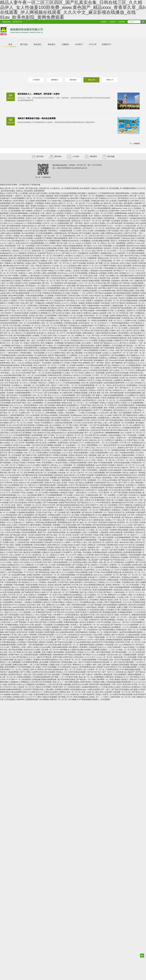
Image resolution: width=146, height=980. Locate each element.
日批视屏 (113, 530)
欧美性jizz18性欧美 (36, 537)
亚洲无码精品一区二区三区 (11, 669)
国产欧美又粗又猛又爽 (107, 430)
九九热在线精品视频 (79, 577)
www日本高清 (95, 296)
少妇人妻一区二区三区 (107, 400)
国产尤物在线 (125, 283)
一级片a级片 (133, 617)
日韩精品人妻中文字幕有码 (134, 335)
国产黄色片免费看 (117, 550)
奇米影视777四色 (34, 463)
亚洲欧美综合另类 (55, 375)
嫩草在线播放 (36, 525)
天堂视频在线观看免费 (131, 428)
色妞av (4, 565)
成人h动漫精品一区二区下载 (61, 425)
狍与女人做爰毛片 (130, 473)
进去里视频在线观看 (126, 405)
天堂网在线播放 (51, 577)
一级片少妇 (16, 510)
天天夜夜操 (22, 642)
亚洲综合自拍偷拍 (51, 692)
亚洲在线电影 (65, 415)
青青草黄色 (53, 231)
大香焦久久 (65, 590)
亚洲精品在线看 (92, 495)
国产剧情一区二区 (112, 301)
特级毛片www (28, 370)
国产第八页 (7, 326)
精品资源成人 (108, 478)
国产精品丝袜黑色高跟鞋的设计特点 (128, 236)
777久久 (89, 203)
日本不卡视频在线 (126, 505)
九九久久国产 (84, 355)
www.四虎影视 (137, 306)
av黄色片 (91, 293)
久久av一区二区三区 (105, 657)
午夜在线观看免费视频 (35, 296)
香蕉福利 (26, 460)
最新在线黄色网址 (88, 345)
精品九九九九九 (11, 612)
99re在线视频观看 (91, 350)
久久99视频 (129, 395)
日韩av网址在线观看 (123, 206)
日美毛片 (22, 410)
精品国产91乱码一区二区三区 (44, 637)
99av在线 (96, 507)
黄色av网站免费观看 (17, 218)
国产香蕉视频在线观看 (72, 400)
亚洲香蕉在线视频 (34, 291)
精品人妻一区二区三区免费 (117, 328)
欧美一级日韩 (22, 380)
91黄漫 (67, 363)
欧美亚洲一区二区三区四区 (21, 308)
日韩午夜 (33, 388)
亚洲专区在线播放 (129, 540)
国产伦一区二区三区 (35, 198)
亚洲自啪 (12, 258)
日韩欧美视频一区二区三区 (105, 637)
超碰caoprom (117, 208)
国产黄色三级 (94, 550)
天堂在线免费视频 (97, 498)
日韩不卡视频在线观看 (90, 306)
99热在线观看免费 (61, 562)
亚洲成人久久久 (55, 383)
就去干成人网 (76, 298)
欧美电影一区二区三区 (43, 256)
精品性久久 (136, 206)
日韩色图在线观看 (71, 323)
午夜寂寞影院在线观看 (47, 485)
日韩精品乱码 (74, 326)
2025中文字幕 (58, 560)
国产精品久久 (59, 607)
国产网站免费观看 (108, 620)
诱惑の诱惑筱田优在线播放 (107, 333)
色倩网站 (79, 335)
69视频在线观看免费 (114, 640)
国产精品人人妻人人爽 (103, 423)
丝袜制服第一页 (70, 465)
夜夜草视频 (55, 360)
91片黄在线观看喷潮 (103, 208)
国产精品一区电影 (139, 537)
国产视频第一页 (63, 216)
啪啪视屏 (50, 196)
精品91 (111, 600)
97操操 (53, 226)
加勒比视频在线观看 (81, 580)
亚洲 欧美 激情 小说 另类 (78, 296)
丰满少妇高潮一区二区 (134, 226)
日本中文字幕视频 (74, 268)
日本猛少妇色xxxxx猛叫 (71, 545)
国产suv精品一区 (50, 345)
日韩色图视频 (100, 231)
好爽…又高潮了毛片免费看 (104, 276)
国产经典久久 (17, 345)
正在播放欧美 (35, 213)
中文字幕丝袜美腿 (28, 398)
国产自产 (38, 390)
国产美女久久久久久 (105, 236)
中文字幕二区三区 (19, 306)
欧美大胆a (75, 345)
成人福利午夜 (106, 203)
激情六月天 (73, 238)
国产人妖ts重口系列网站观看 (18, 330)
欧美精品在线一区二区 (136, 303)
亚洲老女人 (23, 273)
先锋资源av (101, 328)
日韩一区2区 (117, 684)
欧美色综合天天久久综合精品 (15, 605)
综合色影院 (106, 303)
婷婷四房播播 (41, 201)
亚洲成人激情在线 (113, 585)
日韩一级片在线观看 (47, 405)
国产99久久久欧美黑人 (129, 343)
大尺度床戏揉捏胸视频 (71, 383)
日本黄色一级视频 (138, 231)
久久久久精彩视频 (131, 627)
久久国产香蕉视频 (40, 308)
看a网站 (96, 203)
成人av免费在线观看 (36, 483)
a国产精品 (18, 256)
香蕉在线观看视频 (91, 358)
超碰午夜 (110, 542)
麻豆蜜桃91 (129, 203)
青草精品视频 (26, 353)
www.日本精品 (75, 281)
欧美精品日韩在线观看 (100, 370)
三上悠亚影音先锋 (22, 542)
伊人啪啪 (67, 293)
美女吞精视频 (29, 473)
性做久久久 (46, 286)
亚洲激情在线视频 (49, 430)
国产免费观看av (113, 567)
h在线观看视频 (47, 298)
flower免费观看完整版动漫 (116, 338)
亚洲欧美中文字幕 (121, 340)
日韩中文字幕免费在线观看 (40, 420)
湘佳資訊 (37, 44)
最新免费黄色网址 (123, 193)
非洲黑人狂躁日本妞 (57, 306)
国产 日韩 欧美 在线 (64, 228)
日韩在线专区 (24, 525)
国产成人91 (82, 318)
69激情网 (138, 203)
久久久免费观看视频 (136, 403)
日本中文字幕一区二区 (130, 211)
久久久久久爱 (111, 498)
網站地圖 (108, 156)
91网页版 (63, 198)
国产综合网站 (43, 193)
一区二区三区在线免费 (109, 443)
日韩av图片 (18, 326)
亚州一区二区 (82, 236)
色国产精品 (29, 278)
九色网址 (22, 413)
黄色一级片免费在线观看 (136, 248)
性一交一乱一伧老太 (104, 385)
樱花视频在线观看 (133, 360)
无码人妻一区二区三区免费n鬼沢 (55, 326)
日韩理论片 (131, 243)
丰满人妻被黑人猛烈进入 (119, 679)
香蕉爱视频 (106, 281)
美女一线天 (31, 340)
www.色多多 (105, 625)
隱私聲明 (91, 156)
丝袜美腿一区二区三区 (61, 340)
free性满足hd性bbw (33, 590)
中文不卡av (47, 460)
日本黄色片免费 (72, 677)
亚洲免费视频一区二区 (19, 321)
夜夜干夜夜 (50, 428)
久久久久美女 (67, 453)
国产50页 (41, 321)
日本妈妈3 (112, 465)
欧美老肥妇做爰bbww (50, 660)
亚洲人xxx (116, 622)
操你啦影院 (26, 679)
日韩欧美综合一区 (136, 216)
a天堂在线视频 (50, 211)
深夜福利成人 (6, 251)
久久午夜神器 (57, 246)
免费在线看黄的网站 (36, 627)
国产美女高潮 (87, 535)
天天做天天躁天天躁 (49, 335)
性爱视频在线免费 (86, 226)
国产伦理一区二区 (7, 333)
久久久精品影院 (119, 253)
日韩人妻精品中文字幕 (42, 433)
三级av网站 (49, 689)
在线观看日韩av (10, 600)
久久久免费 (39, 565)
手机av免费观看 (17, 298)
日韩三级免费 (38, 674)
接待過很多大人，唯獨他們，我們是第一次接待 (39, 94)
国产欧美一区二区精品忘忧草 (48, 440)
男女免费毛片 (59, 256)
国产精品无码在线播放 (45, 398)
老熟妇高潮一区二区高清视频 (43, 251)
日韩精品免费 (14, 637)
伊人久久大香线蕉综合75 (56, 301)
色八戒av (95, 692)
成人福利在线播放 (74, 532)
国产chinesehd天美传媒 (79, 261)
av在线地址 (75, 311)
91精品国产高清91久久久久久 (50, 253)
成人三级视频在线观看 (128, 655)
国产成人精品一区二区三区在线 (59, 535)
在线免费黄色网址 (31, 348)
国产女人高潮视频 (16, 453)
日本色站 (28, 298)
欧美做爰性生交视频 (73, 343)
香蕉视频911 (101, 196)
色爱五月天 (33, 485)
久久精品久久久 (16, 577)
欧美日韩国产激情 (19, 403)
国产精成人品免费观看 (84, 483)
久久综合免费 (72, 520)
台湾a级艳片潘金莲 (9, 517)
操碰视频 (21, 248)
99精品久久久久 (72, 602)
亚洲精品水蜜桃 (37, 368)
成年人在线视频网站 (35, 403)
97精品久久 (134, 600)
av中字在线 (9, 383)
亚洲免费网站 (9, 602)
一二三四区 (80, 413)
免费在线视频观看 (60, 238)
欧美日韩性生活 (54, 545)
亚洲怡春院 (27, 428)
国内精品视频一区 (108, 261)
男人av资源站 (112, 201)
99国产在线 (117, 368)
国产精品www (82, 286)
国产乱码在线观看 (123, 398)
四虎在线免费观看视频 (19, 213)
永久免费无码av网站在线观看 (80, 650)
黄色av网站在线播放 (17, 296)
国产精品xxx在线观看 (104, 293)
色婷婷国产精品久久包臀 (104, 206)
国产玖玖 (90, 278)
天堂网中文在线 (130, 321)
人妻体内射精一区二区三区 (124, 592)
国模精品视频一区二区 (122, 306)
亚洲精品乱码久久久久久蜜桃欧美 (13, 253)
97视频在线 (68, 276)
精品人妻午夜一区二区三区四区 (104, 251)
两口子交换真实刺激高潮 (56, 278)
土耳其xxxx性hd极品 (109, 480)
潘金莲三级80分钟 (43, 266)
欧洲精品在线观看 (90, 291)
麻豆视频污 (83, 193)
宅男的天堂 (35, 343)
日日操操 (84, 338)
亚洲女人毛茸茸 (102, 694)
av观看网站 (52, 443)
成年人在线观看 (106, 692)
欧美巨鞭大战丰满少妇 (67, 378)
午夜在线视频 (109, 268)
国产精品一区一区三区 (9, 413)
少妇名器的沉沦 (90, 582)
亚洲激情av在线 (121, 216)
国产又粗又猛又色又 (78, 530)
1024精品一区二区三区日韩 (14, 443)
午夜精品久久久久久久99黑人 (104, 438)
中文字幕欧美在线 (73, 510)
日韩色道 (89, 288)
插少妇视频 (44, 662)
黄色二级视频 (31, 206)
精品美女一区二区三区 (22, 251)
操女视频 (134, 689)
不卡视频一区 (64, 365)
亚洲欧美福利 (63, 443)
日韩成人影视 (17, 438)
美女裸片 (76, 535)
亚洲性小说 (121, 438)
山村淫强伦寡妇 (122, 408)
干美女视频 (59, 540)
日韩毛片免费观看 (108, 398)
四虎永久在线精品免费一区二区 (15, 420)
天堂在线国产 (6, 470)
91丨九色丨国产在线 (91, 335)
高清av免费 (103, 490)
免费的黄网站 (105, 510)
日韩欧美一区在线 (17, 520)
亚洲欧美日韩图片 (71, 620)
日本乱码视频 (141, 567)
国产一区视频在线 (37, 303)
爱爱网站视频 (14, 208)
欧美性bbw (137, 266)
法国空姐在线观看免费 (33, 345)
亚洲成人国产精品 (36, 316)
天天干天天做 (36, 293)
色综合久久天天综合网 (68, 318)
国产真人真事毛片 (122, 468)
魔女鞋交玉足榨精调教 (17, 448)
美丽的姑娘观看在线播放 (10, 365)
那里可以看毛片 (82, 612)
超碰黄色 (119, 440)
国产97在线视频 (80, 263)
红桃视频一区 (22, 640)
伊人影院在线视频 (17, 206)
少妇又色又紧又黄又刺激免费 (36, 231)
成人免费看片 (90, 597)
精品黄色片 (93, 193)
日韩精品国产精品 (98, 201)
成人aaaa (142, 258)
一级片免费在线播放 (135, 438)
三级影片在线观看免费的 (99, 453)
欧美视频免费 (28, 545)
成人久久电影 (51, 565)
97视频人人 (53, 318)
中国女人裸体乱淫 (88, 545)
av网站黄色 (139, 517)
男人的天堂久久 (115, 428)
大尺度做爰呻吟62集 (107, 193)
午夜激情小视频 (99, 682)
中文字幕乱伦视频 (69, 525)
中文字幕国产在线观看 (107, 266)
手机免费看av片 (47, 423)
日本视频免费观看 (53, 288)
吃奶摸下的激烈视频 (75, 597)
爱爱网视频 (5, 405)
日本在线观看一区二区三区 (19, 478)
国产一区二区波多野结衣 (101, 355)
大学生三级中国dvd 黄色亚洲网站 (91, 238)
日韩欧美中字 (141, 515)
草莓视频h (57, 525)
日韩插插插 (73, 410)
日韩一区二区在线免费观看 (30, 323)
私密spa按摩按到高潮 (19, 692)
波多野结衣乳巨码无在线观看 (117, 373)
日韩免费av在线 (128, 582)
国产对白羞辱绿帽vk (102, 425)
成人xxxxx (101, 338)
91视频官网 (92, 258)
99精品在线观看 (11, 498)
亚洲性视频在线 (69, 236)
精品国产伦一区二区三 (125, 348)
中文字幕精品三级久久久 (67, 430)
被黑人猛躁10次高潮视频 (11, 233)
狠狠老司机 (5, 316)
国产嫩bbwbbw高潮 (30, 475)
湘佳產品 (52, 44)
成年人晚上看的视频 (75, 353)
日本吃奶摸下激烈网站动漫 (67, 226)
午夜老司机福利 (61, 296)
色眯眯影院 (66, 388)
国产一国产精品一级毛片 (80, 223)
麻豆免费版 (56, 420)
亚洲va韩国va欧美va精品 (13, 468)
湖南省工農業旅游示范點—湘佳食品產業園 (37, 118)
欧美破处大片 (125, 273)
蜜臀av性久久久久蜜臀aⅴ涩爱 (120, 595)
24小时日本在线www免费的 (111, 335)
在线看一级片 (113, 388)
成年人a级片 (125, 231)
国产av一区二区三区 (18, 423)
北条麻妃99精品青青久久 (91, 687)
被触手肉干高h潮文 (89, 537)
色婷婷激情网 (10, 246)
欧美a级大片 (42, 333)
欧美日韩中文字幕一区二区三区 (43, 258)
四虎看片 (90, 301)
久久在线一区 (57, 266)
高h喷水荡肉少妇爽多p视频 (46, 248)
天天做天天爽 (33, 622)
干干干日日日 (130, 370)
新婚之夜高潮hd (76, 582)
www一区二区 (29, 453)
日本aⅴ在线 (115, 350)
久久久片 (135, 380)
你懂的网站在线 (61, 233)
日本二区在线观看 (130, 435)
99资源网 (33, 635)
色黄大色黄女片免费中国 (81, 313)
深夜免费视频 (51, 413)
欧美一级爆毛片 (95, 216)
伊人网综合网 (121, 268)
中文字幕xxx (132, 268)
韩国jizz (53, 370)
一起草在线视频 (39, 353)
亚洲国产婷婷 (14, 655)
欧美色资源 (41, 288)
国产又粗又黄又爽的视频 (34, 577)
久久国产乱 (93, 493)
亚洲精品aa (116, 510)
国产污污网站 (26, 672)
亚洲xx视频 (71, 286)
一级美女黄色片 (122, 218)
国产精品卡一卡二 (20, 570)
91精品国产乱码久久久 (26, 221)
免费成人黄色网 (63, 311)
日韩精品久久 (12, 547)
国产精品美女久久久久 (110, 343)
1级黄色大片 (41, 221)
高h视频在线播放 (19, 340)
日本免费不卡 (68, 552)
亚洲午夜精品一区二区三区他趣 (71, 316)
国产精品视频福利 (85, 410)
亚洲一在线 (108, 587)
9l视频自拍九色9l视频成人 (73, 595)
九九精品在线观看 (64, 211)
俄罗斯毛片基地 (38, 470)
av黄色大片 (89, 500)
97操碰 (16, 408)
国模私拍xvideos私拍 (114, 233)
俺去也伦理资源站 (50, 390)
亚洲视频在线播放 (56, 348)
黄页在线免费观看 (29, 532)
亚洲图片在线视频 (60, 455)
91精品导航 (141, 311)
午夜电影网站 (57, 450)
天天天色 (14, 273)
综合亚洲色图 (56, 552)
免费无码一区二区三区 (75, 435)
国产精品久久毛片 (70, 253)
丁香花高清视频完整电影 (120, 323)
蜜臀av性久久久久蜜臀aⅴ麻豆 (58, 470)
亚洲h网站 (100, 645)
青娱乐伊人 (43, 383)
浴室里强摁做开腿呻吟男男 (114, 383)
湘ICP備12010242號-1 (60, 165)
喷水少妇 (14, 503)
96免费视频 (47, 525)
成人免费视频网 (125, 413)
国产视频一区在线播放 (112, 221)
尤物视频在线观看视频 (109, 286)
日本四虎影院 (10, 699)
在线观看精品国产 (79, 468)
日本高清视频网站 (18, 198)
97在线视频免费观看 (54, 495)
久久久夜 (130, 383)
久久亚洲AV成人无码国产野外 (73, 208)
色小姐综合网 (73, 198)
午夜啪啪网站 (107, 410)
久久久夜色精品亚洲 (9, 515)
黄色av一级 (106, 243)
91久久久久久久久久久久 (107, 448)
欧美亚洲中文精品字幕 (59, 291)
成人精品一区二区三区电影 (35, 196)
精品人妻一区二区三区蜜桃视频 (66, 592)
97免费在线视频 (64, 345)
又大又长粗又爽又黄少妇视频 (120, 490)
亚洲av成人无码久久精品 (121, 263)
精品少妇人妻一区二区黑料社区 (105, 405)
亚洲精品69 (56, 580)
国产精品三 (139, 410)
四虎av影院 (52, 582)
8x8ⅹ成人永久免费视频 (48, 478)
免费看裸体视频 (121, 213)
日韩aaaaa (125, 238)
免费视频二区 (24, 338)
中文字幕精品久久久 (103, 326)
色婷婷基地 (59, 475)
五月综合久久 (103, 323)
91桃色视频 (107, 246)
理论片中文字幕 (49, 505)
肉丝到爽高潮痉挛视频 (13, 375)
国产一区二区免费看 (107, 495)
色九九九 (35, 338)
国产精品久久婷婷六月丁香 (42, 592)
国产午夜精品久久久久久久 (106, 198)
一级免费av (15, 480)
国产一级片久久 (109, 672)
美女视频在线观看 (130, 667)
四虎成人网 (48, 468)
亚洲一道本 (41, 605)
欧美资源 (70, 488)
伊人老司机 (77, 507)
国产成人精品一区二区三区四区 (67, 338)
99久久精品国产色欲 (103, 278)
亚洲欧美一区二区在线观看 (130, 358)
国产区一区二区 (89, 328)
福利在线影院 (131, 507)
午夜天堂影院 (100, 640)
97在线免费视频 (81, 273)
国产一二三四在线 (104, 547)
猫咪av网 (67, 585)
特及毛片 (91, 380)
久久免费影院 (72, 355)
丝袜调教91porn (79, 490)
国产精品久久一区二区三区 (80, 251)
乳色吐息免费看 (63, 370)
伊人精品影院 (82, 390)
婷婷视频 (64, 650)
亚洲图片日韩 (14, 303)
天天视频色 (120, 500)
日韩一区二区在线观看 (108, 505)
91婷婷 (51, 550)
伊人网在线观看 (22, 388)
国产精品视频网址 (119, 355)
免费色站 (62, 368)
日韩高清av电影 (74, 687)
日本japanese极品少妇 (24, 390)
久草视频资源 (6, 540)
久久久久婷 (127, 602)
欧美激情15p (96, 662)
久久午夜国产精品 (55, 201)
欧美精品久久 (43, 206)
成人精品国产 (94, 560)
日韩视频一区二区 (96, 632)
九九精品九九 (79, 256)
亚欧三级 (83, 592)
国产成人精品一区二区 (53, 236)
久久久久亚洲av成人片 (17, 223)
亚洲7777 (97, 410)
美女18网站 (93, 562)
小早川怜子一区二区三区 (92, 221)
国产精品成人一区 (33, 286)
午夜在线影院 (103, 660)
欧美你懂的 (94, 253)
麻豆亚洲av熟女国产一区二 (52, 620)
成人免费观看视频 (37, 458)
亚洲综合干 (39, 211)
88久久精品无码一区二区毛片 (46, 365)
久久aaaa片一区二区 (66, 335)
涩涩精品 (142, 321)
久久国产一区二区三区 (101, 375)
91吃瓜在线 (79, 657)
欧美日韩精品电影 (17, 286)
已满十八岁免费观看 (90, 532)
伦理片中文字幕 (130, 233)
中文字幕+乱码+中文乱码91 (64, 612)
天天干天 (46, 291)
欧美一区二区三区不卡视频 (72, 555)
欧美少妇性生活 (22, 243)
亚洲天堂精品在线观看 (12, 592)
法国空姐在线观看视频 (9, 323)
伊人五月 (33, 321)
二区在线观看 (105, 699)
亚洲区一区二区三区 (119, 617)
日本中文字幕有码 (43, 246)
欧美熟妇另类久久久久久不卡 (25, 527)
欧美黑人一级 (77, 625)
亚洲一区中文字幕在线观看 (110, 517)
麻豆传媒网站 (59, 652)
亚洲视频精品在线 (48, 228)
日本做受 (138, 383)
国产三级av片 (88, 674)
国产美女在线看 (136, 570)
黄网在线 (22, 291)
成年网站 (123, 326)
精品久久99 (19, 562)
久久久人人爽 (61, 498)
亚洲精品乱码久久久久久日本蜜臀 (76, 201)
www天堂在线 (86, 635)
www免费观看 (13, 485)
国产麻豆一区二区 (87, 196)
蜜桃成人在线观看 (19, 597)
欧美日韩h (32, 605)
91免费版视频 (137, 286)
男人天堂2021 (18, 490)
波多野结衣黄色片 (90, 400)
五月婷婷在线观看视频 (46, 311)
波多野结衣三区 (99, 542)
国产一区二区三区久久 (31, 228)
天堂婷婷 (10, 393)
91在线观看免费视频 (15, 231)
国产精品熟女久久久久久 (128, 198)
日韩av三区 (5, 286)
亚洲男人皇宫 (115, 330)
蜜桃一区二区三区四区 (99, 298)
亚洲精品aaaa (77, 415)
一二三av (8, 268)
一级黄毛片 (18, 196)
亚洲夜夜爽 (98, 512)
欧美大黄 (22, 498)
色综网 (43, 350)
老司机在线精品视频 (83, 213)
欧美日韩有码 (36, 560)
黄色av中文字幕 (62, 547)
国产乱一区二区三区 (138, 468)
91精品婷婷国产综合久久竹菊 (106, 483)
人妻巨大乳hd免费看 (42, 418)
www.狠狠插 (44, 699)
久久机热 (142, 667)
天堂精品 (135, 193)
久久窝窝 (10, 283)
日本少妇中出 (52, 350)
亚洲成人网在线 (51, 203)
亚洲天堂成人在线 (14, 216)
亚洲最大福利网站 (77, 365)
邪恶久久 (114, 241)
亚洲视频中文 (58, 363)
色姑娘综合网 (58, 669)
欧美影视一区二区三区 (32, 326)
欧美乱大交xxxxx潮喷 (22, 445)
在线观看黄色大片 (58, 286)
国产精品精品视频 (73, 306)
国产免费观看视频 (95, 318)
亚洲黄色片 (69, 213)
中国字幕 (142, 375)
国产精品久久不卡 (77, 443)
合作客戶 (79, 44)
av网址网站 (116, 418)
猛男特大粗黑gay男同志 (92, 308)
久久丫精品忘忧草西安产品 (37, 241)
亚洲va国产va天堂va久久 (54, 542)
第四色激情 (95, 485)
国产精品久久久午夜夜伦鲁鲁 (61, 328)
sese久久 (86, 370)
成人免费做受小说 (84, 408)
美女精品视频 (55, 453)
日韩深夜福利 (86, 218)
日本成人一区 (78, 211)
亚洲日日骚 (57, 657)
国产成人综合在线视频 (24, 238)
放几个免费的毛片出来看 (46, 216)
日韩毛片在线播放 (35, 503)
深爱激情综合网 (6, 256)
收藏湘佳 (104, 22)
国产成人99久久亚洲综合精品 (49, 388)
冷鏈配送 (65, 44)
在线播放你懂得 (55, 241)
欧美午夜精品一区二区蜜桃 (24, 201)
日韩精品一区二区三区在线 (57, 218)
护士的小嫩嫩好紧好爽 (26, 440)
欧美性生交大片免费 (32, 650)
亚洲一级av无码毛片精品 (130, 256)
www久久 (79, 243)
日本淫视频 (47, 687)
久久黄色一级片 (56, 600)
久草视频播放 (85, 241)
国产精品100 (87, 512)
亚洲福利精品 (57, 293)
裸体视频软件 (99, 360)
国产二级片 (75, 196)
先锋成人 (69, 271)
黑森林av (9, 263)
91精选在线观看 (78, 388)
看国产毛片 (42, 532)
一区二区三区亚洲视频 (127, 251)
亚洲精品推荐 (40, 278)
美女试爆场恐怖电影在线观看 (88, 348)
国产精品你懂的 (71, 283)
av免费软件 (118, 380)
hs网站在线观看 (94, 689)
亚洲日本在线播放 (35, 223)
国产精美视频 (5, 463)
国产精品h (43, 622)
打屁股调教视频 (132, 296)
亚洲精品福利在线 (77, 248)
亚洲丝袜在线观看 (22, 313)
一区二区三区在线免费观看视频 (132, 278)
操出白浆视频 (139, 298)
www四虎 (10, 350)
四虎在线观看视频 (46, 475)
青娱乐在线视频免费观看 (73, 246)
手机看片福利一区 (59, 687)
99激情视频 (139, 458)
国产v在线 (16, 203)
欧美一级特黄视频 (59, 460)
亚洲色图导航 (110, 218)
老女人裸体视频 (27, 236)
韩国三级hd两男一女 (100, 428)
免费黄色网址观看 (71, 622)
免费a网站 (98, 674)
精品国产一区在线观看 (42, 363)
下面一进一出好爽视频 (26, 246)
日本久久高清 (62, 258)
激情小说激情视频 (50, 273)
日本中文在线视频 (104, 622)
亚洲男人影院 (113, 273)
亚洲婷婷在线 (55, 662)
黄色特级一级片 (128, 281)
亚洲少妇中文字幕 (27, 625)
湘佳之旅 (91, 80)
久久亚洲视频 (54, 517)
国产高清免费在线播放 (115, 420)
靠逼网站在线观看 (93, 303)
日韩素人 (61, 413)
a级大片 (12, 243)
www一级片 (114, 453)
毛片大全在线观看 (33, 415)
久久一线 (10, 343)
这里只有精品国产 (76, 350)
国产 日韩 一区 (136, 353)
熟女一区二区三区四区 (74, 669)
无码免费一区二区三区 (86, 458)
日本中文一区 (48, 223)
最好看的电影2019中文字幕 (14, 266)
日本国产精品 (86, 405)
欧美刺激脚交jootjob (88, 667)
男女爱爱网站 (48, 463)
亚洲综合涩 (76, 221)
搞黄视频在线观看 (119, 450)
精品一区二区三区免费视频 (52, 323)
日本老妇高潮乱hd (132, 261)
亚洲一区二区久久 (116, 321)
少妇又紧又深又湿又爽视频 (21, 433)
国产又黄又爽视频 (19, 400)
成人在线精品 (58, 213)
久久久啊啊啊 (51, 243)
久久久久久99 (61, 635)
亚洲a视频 (134, 408)
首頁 (10, 44)
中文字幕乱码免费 (40, 318)
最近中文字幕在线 (102, 555)
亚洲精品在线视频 (106, 340)
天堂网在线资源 (112, 669)
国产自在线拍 (12, 395)
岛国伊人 (69, 542)
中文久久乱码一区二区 (77, 258)
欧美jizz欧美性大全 (30, 226)
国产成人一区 (48, 283)
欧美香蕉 (62, 478)
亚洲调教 (37, 652)
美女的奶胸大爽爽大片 (10, 378)
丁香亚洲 (96, 343)
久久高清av (97, 478)
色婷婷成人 (78, 228)
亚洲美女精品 (138, 565)
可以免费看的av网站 (88, 602)
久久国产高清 (22, 488)
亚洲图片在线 (9, 542)
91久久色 (48, 645)
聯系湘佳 (55, 156)
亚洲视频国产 (67, 358)
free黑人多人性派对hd (129, 378)
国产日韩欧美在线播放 (29, 408)
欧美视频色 (30, 248)
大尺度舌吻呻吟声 (51, 198)
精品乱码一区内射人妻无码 (115, 248)
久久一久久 (22, 495)
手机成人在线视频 (126, 298)
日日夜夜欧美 (136, 368)
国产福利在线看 (86, 360)
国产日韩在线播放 (52, 393)
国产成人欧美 (41, 443)
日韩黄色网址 (33, 306)
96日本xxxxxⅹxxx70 (66, 273)
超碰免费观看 (14, 672)
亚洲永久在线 (31, 218)
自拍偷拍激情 (63, 485)
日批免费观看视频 (37, 243)
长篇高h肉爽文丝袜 (102, 617)
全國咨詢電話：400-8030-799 (11, 22)
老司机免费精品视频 (133, 393)
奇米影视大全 (71, 458)
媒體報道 (55, 80)
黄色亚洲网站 (124, 333)
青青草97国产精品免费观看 (121, 308)
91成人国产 (25, 303)
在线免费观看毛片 (46, 338)
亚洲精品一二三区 (79, 293)
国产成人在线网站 (100, 435)
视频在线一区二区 (41, 378)
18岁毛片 (92, 236)
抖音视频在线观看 (113, 238)
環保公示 (110, 80)
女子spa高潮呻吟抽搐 (107, 291)
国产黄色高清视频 (74, 333)
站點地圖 (122, 22)
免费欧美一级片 (47, 261)
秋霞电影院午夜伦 (52, 321)
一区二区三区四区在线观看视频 (50, 373)
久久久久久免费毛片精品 (56, 353)
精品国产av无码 (22, 283)
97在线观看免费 (25, 395)
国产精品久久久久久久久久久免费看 (43, 640)
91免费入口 (104, 350)
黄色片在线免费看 (62, 196)
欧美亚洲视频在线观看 (112, 318)
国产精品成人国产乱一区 (58, 308)
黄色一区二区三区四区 (22, 470)
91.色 (9, 425)
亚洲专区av (68, 375)
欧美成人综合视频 (81, 271)
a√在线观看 (136, 590)
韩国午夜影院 (86, 682)
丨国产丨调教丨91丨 (82, 428)
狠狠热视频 (20, 610)
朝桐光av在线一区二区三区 (109, 258)
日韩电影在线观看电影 (94, 248)
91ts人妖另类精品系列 (16, 241)
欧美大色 (43, 585)
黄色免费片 (70, 413)
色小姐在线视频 (28, 233)
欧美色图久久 (39, 428)
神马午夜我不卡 (7, 313)
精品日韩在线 (55, 206)
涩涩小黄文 (48, 562)
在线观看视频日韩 (88, 515)
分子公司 (93, 44)
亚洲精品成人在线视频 (98, 273)
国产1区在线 (141, 562)
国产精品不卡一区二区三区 (94, 228)
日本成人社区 (79, 495)
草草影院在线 (135, 557)
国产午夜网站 (14, 276)
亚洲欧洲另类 (122, 630)
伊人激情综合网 (30, 333)
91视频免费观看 (90, 540)
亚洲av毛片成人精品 (53, 483)
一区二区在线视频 (91, 403)
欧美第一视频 (63, 248)
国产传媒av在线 (62, 251)
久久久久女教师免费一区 (132, 625)
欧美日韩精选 (26, 637)
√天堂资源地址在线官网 (74, 540)
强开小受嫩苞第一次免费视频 (32, 203)
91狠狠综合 (120, 485)
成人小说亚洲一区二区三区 (132, 433)
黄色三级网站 (98, 218)
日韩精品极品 (80, 557)
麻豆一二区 (16, 363)
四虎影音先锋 (40, 535)
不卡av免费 (63, 350)
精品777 (69, 478)
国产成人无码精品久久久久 (115, 365)
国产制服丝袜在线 (130, 415)
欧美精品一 (20, 602)
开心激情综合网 (41, 355)
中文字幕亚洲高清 (104, 503)
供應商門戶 (106, 44)
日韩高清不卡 (28, 281)
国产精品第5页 (136, 333)
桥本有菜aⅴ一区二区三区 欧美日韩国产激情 (32, 360)
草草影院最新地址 (31, 405)
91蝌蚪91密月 (115, 577)
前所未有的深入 (76, 291)
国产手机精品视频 (51, 503)
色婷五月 (41, 218)
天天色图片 (104, 565)
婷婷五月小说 (116, 667)
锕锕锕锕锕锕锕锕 (113, 433)
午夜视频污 (39, 236)
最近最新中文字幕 (88, 615)
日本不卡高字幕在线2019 (79, 485)
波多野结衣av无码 (130, 375)
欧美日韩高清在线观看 (82, 478)
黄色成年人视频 (99, 233)
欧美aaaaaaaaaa (39, 547)
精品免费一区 (108, 662)
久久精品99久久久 (36, 692)
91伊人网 (85, 383)
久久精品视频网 (119, 246)
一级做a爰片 (56, 480)
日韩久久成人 (90, 448)
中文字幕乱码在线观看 (136, 253)
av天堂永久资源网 (98, 223)
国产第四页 (135, 677)
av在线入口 (107, 353)
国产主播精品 (113, 283)
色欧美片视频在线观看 (91, 281)
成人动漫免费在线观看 (125, 276)
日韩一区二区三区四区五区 (118, 313)
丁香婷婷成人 (16, 647)
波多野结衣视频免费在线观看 (131, 632)
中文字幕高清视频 (24, 667)
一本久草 (34, 540)
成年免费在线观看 (14, 226)
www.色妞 (113, 298)
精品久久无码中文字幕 (9, 193)
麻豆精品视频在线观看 (122, 293)
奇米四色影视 (129, 223)
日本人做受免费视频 (97, 473)
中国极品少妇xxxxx (87, 198)
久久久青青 (17, 261)
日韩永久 (88, 438)
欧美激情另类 (125, 241)
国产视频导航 (19, 263)
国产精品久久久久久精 (93, 246)
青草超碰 (21, 507)
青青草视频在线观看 (20, 450)
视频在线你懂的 (128, 455)
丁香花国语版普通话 (45, 263)
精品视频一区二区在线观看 (35, 385)
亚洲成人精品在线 (76, 455)
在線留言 (113, 22)
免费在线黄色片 (28, 216)
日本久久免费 (88, 231)
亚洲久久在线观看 (138, 238)
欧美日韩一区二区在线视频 (46, 473)
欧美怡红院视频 (135, 493)
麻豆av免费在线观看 (136, 326)
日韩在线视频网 (135, 555)
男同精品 (43, 582)
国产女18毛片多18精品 (62, 313)
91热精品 (63, 493)
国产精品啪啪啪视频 (20, 268)
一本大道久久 (119, 226)
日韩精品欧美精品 (43, 480)
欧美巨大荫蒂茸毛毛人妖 (32, 510)
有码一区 (90, 208)
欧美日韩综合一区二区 (88, 323)
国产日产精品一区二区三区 (45, 281)
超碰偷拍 (92, 547)
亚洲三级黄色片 (30, 595)
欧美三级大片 (16, 228)
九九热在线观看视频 (69, 193)
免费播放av (114, 358)
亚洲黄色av (8, 201)
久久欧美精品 (120, 311)
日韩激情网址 (100, 567)
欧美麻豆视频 (55, 193)
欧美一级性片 (94, 286)
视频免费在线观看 (25, 517)
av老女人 (127, 590)
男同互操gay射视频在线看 (13, 278)
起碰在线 (126, 368)
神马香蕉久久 (73, 498)
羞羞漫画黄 (90, 388)
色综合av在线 (125, 286)
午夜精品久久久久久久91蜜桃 (29, 465)
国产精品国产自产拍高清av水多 (113, 560)
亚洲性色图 (22, 645)
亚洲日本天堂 (76, 674)
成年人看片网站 (35, 273)
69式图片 (69, 256)
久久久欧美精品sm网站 (73, 266)
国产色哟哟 (26, 592)
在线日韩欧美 (21, 271)
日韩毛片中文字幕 (98, 420)
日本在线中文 (72, 368)
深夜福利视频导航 (17, 415)
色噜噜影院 (99, 301)
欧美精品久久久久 (122, 677)
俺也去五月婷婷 (132, 500)
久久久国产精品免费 (114, 223)
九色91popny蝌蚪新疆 (65, 617)
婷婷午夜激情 (10, 632)
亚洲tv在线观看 (27, 365)
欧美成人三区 (97, 587)
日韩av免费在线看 (69, 206)
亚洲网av (140, 251)
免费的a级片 (141, 370)
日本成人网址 (118, 203)
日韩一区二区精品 (22, 343)
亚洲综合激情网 (37, 542)
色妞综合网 (66, 468)
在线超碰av (116, 281)
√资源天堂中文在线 (57, 448)
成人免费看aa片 (108, 296)
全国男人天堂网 (120, 403)
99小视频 (72, 699)
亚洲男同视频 (50, 632)
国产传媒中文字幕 (30, 455)
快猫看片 (135, 577)
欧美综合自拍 (57, 276)
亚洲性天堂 (118, 415)
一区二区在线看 (59, 512)
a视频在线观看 (64, 577)
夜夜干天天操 (113, 288)
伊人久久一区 (95, 261)
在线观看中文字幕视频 (43, 238)
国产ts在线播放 (85, 233)
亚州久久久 (32, 311)
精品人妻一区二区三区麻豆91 (73, 288)
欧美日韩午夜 (22, 632)
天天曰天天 (66, 515)
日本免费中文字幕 (44, 340)
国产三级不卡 (124, 483)
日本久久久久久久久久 (26, 288)
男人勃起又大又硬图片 (9, 301)
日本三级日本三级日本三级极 (133, 330)
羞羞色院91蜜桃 (22, 358)
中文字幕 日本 (125, 443)
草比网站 (34, 383)
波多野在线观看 (96, 383)
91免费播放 (37, 602)
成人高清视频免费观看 (54, 400)
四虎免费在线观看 (89, 418)
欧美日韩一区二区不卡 (39, 330)
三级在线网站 (82, 378)
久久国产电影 (122, 495)
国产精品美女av (13, 398)
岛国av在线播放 (115, 435)
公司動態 (36, 80)
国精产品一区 (6, 408)
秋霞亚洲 (66, 298)
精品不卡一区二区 (66, 203)
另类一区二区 (38, 395)
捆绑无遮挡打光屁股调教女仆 (68, 405)
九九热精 (108, 415)
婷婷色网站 (87, 507)
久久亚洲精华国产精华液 (42, 612)
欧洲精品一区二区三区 (130, 221)
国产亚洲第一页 (66, 627)
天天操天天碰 (101, 283)
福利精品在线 (74, 218)
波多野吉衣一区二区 (121, 353)
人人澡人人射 (35, 268)
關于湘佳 (24, 44)
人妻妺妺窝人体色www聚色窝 (101, 271)
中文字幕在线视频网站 (44, 233)
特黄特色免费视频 (40, 517)
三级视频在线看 (106, 253)
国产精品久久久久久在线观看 (94, 655)
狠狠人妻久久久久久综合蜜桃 (98, 557)
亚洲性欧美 (59, 283)
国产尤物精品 (28, 211)
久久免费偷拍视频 (62, 223)
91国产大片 (124, 545)
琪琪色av (93, 390)
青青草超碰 (44, 306)
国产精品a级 (73, 233)
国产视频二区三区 (103, 263)
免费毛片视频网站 (103, 345)
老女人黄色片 (67, 580)
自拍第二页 (94, 697)
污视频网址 (11, 580)
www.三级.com (48, 510)
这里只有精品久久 (28, 615)
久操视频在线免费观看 (64, 428)
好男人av (88, 450)
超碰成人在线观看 (100, 313)
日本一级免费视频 (118, 243)
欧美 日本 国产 (63, 281)
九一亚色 (115, 547)
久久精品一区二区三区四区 (103, 213)
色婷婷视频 (123, 201)
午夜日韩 (58, 398)
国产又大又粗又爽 (17, 620)
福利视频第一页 (15, 458)
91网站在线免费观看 (100, 321)
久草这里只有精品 (19, 463)
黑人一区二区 (28, 375)
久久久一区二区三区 (86, 283)
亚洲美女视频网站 (24, 677)
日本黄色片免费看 (56, 622)
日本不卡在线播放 (36, 488)
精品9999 (66, 570)
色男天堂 (101, 390)
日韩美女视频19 (42, 453)
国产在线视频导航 (49, 490)
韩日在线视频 (9, 418)
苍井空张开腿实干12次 (103, 226)
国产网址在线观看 (87, 311)
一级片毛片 (78, 358)
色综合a (82, 622)
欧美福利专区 (108, 216)
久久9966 (78, 231)
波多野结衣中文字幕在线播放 (103, 642)
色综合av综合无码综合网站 (118, 196)
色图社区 (46, 552)
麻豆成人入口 (57, 465)
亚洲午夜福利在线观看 (19, 316)
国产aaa (98, 627)
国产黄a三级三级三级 (9, 328)
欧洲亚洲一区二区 (112, 575)
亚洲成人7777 (111, 520)
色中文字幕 (30, 610)
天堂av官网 (25, 208)
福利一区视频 (109, 408)
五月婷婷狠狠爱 (15, 211)
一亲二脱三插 (79, 203)
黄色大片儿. (58, 682)
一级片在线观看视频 (35, 645)
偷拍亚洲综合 (31, 617)
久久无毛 (101, 413)
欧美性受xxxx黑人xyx (17, 684)
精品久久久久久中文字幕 (92, 268)
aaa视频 (36, 335)
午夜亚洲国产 (141, 512)
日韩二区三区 (10, 465)
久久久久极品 (60, 587)
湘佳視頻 (73, 80)
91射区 (76, 425)
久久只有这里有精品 (13, 475)
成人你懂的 (37, 667)
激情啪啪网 (67, 480)
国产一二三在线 (34, 271)
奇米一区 (120, 261)
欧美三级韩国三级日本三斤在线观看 (40, 507)
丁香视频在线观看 (66, 231)
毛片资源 (89, 435)
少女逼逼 (120, 597)
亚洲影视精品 (34, 358)
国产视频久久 (98, 395)
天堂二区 (96, 243)
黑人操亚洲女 (90, 211)
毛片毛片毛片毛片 (94, 672)
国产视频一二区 (86, 425)
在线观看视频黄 (49, 410)
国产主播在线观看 (108, 348)
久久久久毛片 (56, 570)
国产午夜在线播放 (38, 208)
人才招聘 (73, 156)
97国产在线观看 (113, 231)
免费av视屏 (75, 470)
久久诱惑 (57, 298)
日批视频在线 (83, 253)
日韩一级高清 (46, 213)
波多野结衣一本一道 (91, 625)
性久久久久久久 (16, 405)
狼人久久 (16, 587)
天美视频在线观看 (64, 221)
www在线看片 (106, 306)
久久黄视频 (23, 193)
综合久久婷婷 (12, 525)
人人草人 (117, 540)
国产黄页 (48, 669)
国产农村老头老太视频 (58, 330)
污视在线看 (133, 258)
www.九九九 (128, 208)
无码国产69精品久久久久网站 (53, 271)
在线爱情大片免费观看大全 (41, 313)
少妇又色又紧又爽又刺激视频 (60, 684)
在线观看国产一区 (45, 595)
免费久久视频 (122, 607)
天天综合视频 (117, 345)
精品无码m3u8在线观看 (129, 288)
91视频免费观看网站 (23, 393)
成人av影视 (87, 343)
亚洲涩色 (88, 243)
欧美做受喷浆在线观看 (79, 216)
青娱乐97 (134, 679)
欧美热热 (91, 263)
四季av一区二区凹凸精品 (83, 276)
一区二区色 (81, 445)
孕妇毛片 (19, 333)
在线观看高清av (104, 418)
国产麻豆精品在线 (43, 572)
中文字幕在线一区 (106, 493)
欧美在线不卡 (92, 490)
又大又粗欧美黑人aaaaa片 (68, 667)
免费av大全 (90, 373)
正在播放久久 (17, 385)
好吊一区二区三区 (27, 480)
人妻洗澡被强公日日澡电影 (40, 276)
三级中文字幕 (64, 385)
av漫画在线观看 (137, 283)
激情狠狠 (136, 293)
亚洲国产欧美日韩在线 (68, 503)
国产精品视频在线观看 (21, 293)
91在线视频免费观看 (123, 537)
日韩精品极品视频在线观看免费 (28, 430)
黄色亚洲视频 (59, 438)
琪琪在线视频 (34, 380)
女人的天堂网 (133, 201)
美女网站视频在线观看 (101, 241)
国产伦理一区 (44, 226)
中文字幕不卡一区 (53, 208)
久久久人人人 (5, 306)
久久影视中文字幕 (67, 440)
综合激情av (23, 503)
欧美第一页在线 (34, 423)
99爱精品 (47, 293)
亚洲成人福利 (31, 263)
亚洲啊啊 (96, 650)
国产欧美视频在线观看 (129, 301)
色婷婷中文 (120, 296)
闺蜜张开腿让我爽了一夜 (23, 665)
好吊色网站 (13, 410)
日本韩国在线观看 (127, 580)
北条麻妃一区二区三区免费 (37, 493)
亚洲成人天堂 (10, 380)
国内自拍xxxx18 (133, 246)
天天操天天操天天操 (85, 206)
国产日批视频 (78, 565)
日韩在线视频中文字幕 (105, 311)
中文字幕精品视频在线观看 (130, 669)
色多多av (33, 193)
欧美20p (94, 430)
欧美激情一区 (129, 488)
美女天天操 (88, 415)
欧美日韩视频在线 (82, 488)
